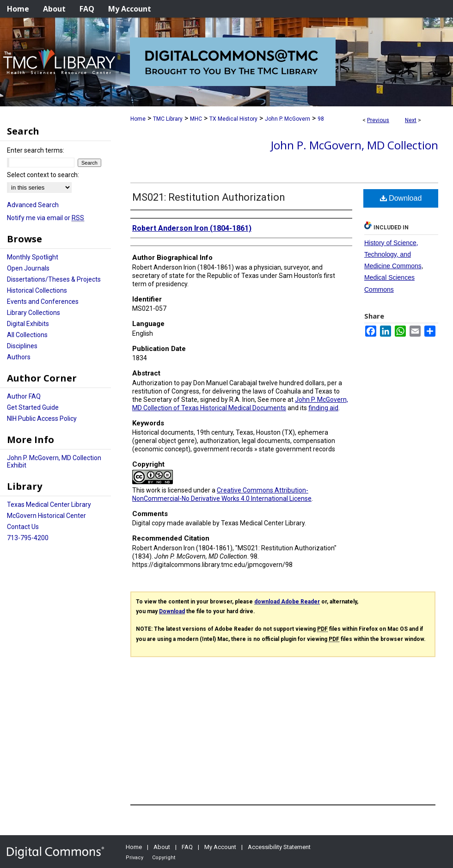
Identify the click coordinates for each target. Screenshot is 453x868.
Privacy (135, 858)
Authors (19, 357)
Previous (378, 120)
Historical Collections (37, 290)
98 (321, 119)
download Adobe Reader (287, 602)
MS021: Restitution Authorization (209, 197)
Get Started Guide (33, 407)
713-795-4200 (28, 538)
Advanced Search (33, 205)
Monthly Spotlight (33, 257)
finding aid (323, 408)
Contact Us (23, 527)
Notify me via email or (46, 218)
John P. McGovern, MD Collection (355, 145)
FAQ (187, 847)
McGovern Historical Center (46, 516)
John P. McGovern (288, 119)
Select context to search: (43, 175)
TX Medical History (233, 119)
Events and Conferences (43, 302)
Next (411, 120)
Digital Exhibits (28, 324)
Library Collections (34, 313)
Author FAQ (24, 396)
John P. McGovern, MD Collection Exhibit (54, 462)
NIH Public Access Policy (42, 419)
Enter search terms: (36, 150)
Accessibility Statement (279, 847)
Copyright (164, 858)
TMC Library (168, 119)
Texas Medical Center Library (49, 505)
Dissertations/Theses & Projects (54, 279)
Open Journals (28, 268)
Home (138, 119)
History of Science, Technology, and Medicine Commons (393, 254)
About (162, 847)
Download (401, 198)
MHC (196, 119)
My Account (220, 847)
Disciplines (22, 346)
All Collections (27, 335)
